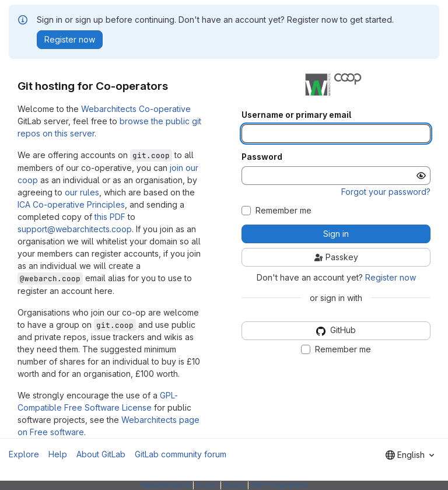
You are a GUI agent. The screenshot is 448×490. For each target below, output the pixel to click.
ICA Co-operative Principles (71, 204)
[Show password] (421, 176)
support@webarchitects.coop (75, 229)
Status (234, 485)
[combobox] (410, 455)
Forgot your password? (386, 192)
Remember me (283, 211)
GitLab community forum (181, 454)
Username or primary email (296, 115)
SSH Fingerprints (279, 485)
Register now (391, 277)
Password (262, 157)
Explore (24, 454)
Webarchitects (165, 485)
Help (58, 454)
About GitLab (101, 454)
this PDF (110, 217)
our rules (82, 192)
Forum (207, 485)
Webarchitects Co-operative (136, 109)
